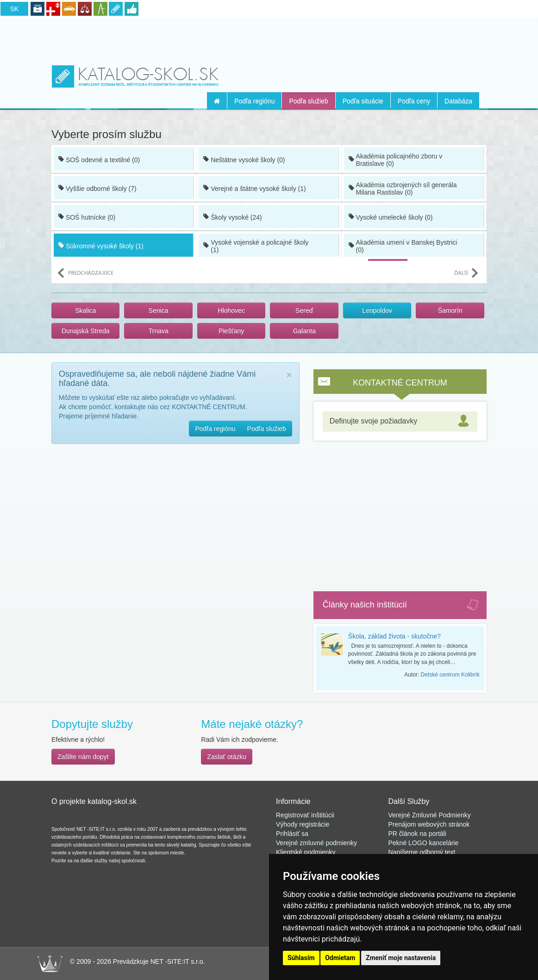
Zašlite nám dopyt (83, 757)
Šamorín (450, 310)
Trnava (159, 331)
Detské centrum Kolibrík (450, 675)
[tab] (400, 421)
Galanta (304, 331)
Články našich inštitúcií (365, 605)
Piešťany (231, 331)
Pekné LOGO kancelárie (424, 843)
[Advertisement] (269, 38)
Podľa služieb (308, 101)
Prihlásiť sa (292, 834)
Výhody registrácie (303, 824)
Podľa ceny (414, 101)
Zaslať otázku (227, 757)
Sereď (304, 310)
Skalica (85, 310)
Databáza (458, 101)
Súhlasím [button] (301, 958)
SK (15, 9)
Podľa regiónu (254, 101)
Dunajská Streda (86, 331)
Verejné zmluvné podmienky (316, 843)
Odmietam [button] (340, 958)
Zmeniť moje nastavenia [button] (401, 958)
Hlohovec (231, 310)
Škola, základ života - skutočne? (394, 636)
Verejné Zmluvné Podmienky (430, 815)
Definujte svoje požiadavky (373, 421)
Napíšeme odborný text (422, 852)
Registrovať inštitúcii (305, 815)
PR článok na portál (417, 834)
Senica (159, 310)
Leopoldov (377, 310)
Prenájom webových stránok (429, 824)
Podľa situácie (363, 101)
